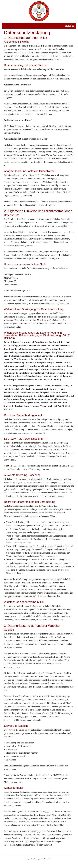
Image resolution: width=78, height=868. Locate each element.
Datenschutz (48, 859)
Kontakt (33, 859)
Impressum (40, 859)
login (28, 859)
